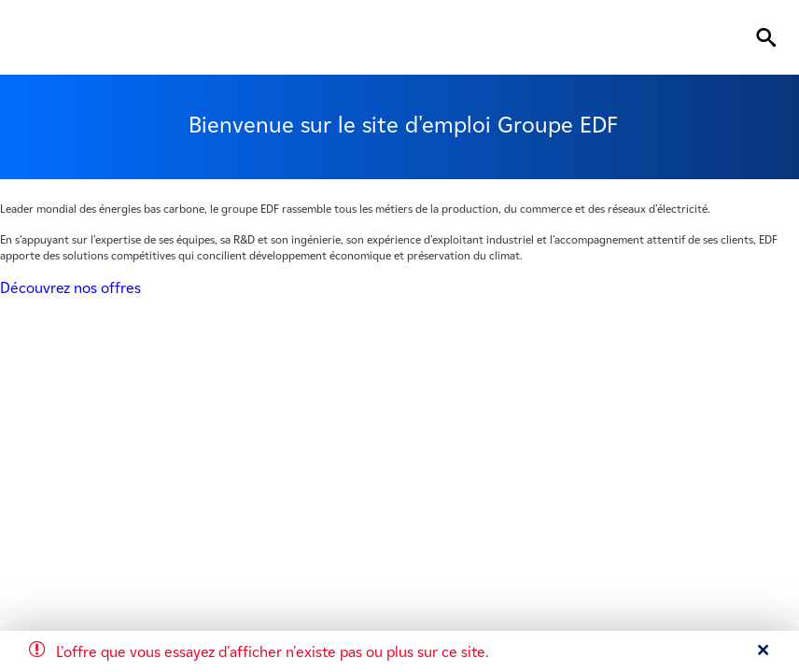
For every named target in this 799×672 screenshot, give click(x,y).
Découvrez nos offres (70, 288)
